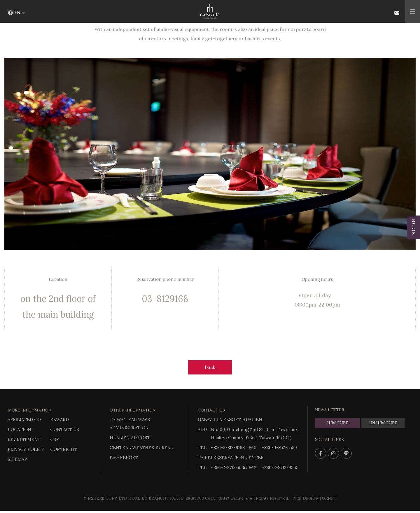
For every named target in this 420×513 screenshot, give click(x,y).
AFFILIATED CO (24, 420)
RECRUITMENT (24, 439)
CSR (55, 439)
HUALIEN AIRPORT (130, 438)
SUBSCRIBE (337, 423)
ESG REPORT (124, 457)
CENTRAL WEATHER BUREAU (141, 448)
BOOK (413, 227)
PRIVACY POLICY (26, 449)
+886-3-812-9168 (228, 448)
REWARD (60, 420)
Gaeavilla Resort (210, 12)
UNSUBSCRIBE (383, 423)
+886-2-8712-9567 (229, 467)
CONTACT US (65, 429)
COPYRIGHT (64, 449)
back (210, 367)
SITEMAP (17, 459)
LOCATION (19, 429)
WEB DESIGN (306, 498)
